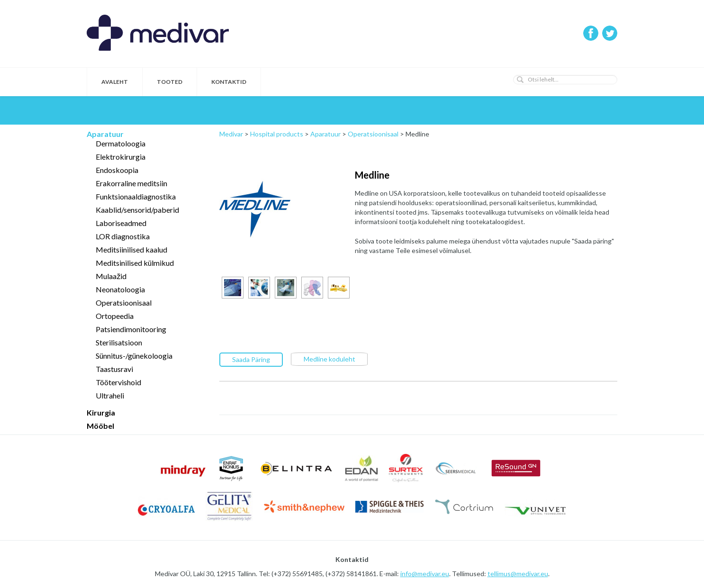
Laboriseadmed (121, 223)
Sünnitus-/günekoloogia (134, 356)
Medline (372, 175)
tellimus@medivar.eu (518, 574)
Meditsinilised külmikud (135, 263)
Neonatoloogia (120, 289)
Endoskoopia (117, 170)
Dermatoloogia (121, 143)
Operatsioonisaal (124, 303)
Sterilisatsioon (119, 342)
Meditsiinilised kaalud (131, 249)
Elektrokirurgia (121, 157)
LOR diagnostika (123, 236)
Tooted (170, 82)
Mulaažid (111, 276)
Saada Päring (251, 359)
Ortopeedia (115, 316)
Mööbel (100, 426)
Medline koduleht (329, 358)
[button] (520, 80)
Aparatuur (105, 134)
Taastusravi (114, 369)
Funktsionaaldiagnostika (136, 196)
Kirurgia (101, 412)
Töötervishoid (118, 382)
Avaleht (115, 82)
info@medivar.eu (425, 574)
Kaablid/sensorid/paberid (137, 210)
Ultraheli (110, 395)
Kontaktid (229, 82)
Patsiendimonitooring (131, 329)
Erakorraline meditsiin (131, 183)
